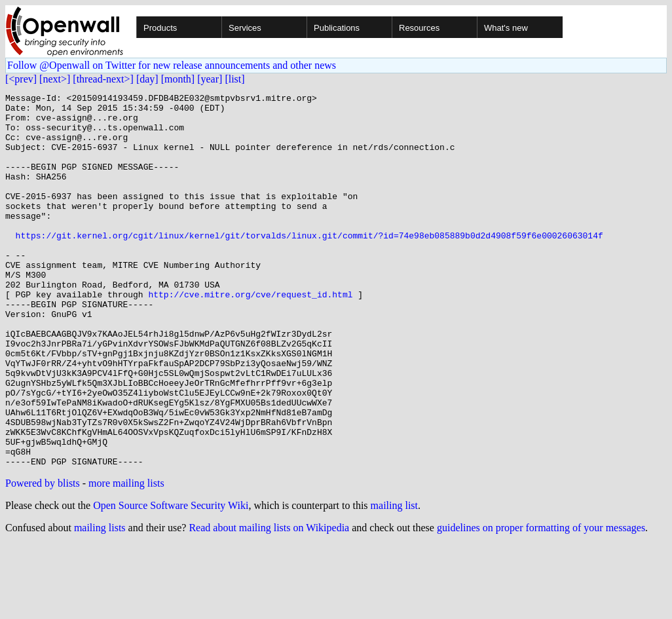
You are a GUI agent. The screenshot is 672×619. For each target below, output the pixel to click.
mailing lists (100, 602)
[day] (147, 79)
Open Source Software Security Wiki (171, 580)
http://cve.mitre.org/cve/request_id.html (250, 335)
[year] (210, 79)
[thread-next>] (103, 79)
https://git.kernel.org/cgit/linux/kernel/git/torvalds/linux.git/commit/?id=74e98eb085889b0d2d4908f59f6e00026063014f (309, 265)
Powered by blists (43, 558)
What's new (506, 28)
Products (160, 28)
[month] (178, 79)
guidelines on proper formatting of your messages (541, 602)
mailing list (394, 580)
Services (245, 28)
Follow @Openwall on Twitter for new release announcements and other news (172, 65)
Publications (337, 28)
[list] (234, 79)
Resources (419, 28)
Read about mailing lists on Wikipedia (269, 602)
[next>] (55, 79)
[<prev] (21, 79)
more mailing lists (126, 558)
